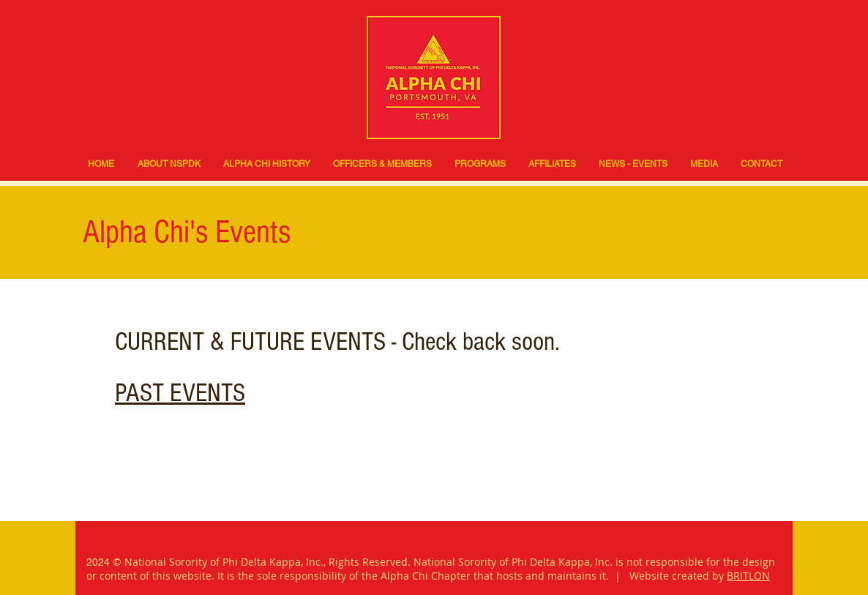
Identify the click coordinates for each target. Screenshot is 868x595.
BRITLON (748, 576)
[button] (480, 164)
